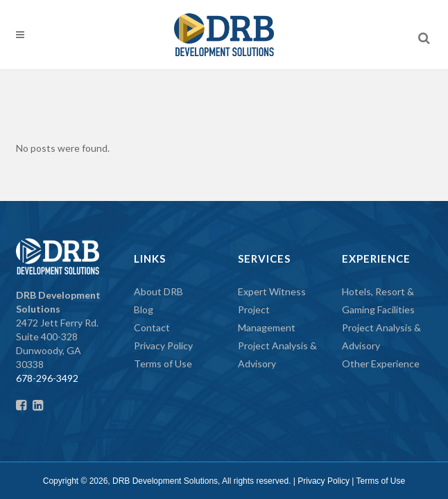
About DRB (158, 291)
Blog (144, 309)
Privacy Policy (163, 345)
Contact (152, 327)
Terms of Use (163, 364)
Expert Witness (272, 291)
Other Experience (381, 364)
